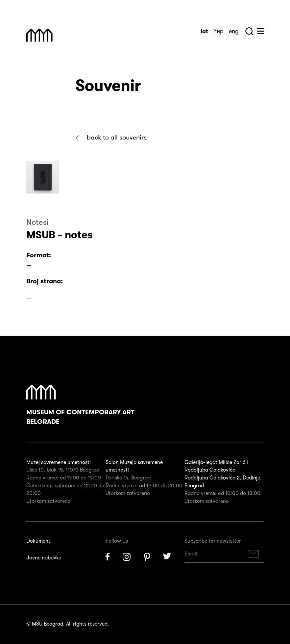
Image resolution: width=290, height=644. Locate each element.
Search (249, 31)
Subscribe (254, 554)
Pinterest (147, 557)
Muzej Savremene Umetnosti (39, 35)
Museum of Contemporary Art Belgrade (80, 405)
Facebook (108, 557)
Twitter (167, 557)
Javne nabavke (44, 558)
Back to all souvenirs (117, 137)
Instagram (127, 557)
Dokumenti (39, 541)
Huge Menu (260, 31)
